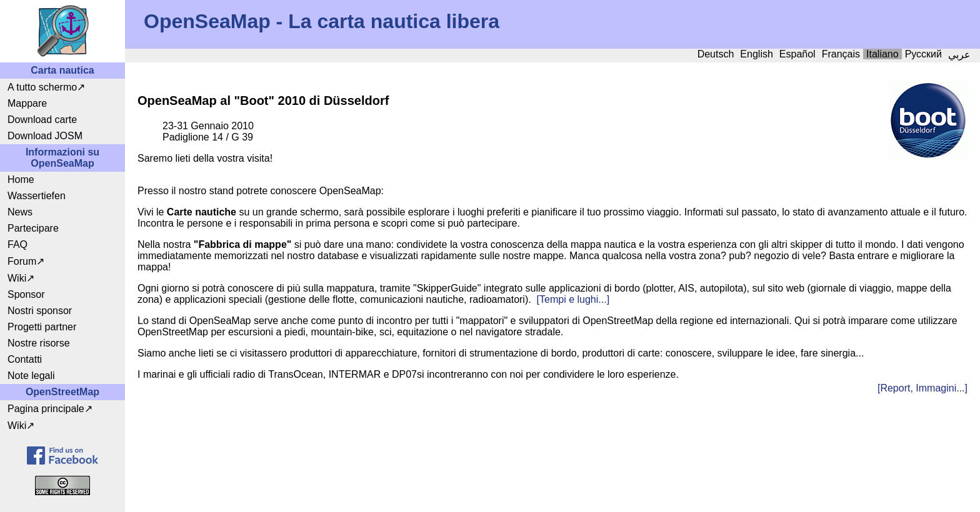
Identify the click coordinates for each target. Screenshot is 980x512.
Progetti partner (42, 327)
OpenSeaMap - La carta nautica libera (322, 21)
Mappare (27, 103)
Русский (923, 54)
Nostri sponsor (40, 311)
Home (21, 180)
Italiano (882, 54)
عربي (959, 55)
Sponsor (26, 294)
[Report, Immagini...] (922, 388)
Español (797, 54)
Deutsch (716, 54)
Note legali (31, 376)
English (756, 54)
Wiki (17, 278)
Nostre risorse (39, 343)
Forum (22, 261)
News (20, 212)
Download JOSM (45, 136)
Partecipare (33, 228)
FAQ (17, 244)
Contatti (25, 359)
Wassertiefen (37, 196)
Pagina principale (46, 409)
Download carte (42, 120)
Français (841, 54)
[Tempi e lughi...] (573, 299)
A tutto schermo (42, 87)
